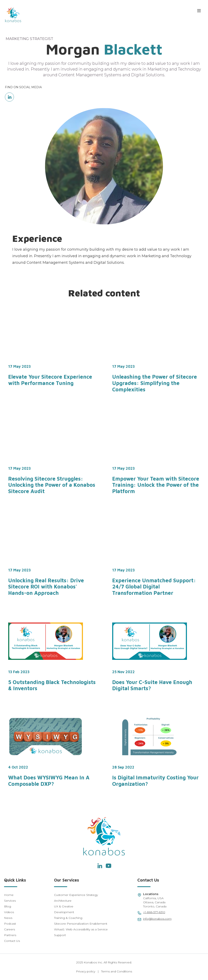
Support (60, 935)
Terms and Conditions (117, 971)
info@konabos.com (157, 919)
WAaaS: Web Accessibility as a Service (81, 929)
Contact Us (12, 941)
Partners (10, 935)
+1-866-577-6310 (154, 912)
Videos (9, 912)
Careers (10, 929)
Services (10, 901)
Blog (8, 906)
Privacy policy (86, 971)
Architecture (63, 901)
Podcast (10, 924)
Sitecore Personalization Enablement (81, 924)
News (8, 918)
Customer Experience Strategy (76, 895)
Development (64, 912)
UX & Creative (64, 906)
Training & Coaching (68, 918)
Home (9, 895)
